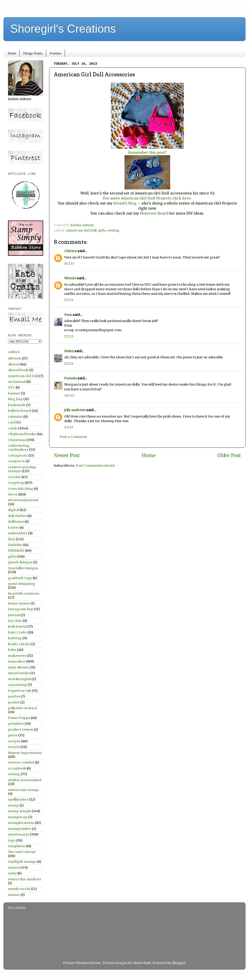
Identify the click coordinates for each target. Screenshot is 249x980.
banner (14, 393)
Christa (70, 251)
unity (12, 873)
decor (13, 494)
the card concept (22, 852)
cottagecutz (18, 455)
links (12, 650)
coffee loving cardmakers (19, 448)
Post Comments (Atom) (95, 466)
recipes (14, 741)
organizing (17, 685)
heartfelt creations (24, 594)
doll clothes (17, 516)
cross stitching (21, 489)
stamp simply (20, 811)
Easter (13, 527)
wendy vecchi (19, 889)
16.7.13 (69, 264)
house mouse (19, 603)
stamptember (20, 829)
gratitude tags (20, 578)
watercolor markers (25, 879)
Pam (68, 315)
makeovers (17, 656)
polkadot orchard (23, 708)
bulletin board (20, 411)
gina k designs (20, 562)
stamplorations (21, 823)
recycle (14, 747)
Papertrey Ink (20, 691)
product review (20, 730)
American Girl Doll (81, 230)
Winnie (70, 278)
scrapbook (17, 768)
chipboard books (22, 434)
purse (13, 735)
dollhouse (16, 522)
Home (12, 53)
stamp (13, 805)
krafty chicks (19, 644)
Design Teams (33, 53)
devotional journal (23, 500)
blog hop (15, 399)
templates (16, 846)
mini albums (19, 667)
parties (14, 696)
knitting (15, 638)
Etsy (12, 539)
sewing (113, 230)
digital (13, 510)
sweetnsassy (19, 834)
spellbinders (18, 799)
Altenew (15, 358)
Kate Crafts (17, 632)
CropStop (16, 483)
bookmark (17, 405)
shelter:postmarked (25, 780)
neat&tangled (19, 679)
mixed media (19, 673)
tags (12, 840)
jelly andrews (75, 410)
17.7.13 (69, 300)
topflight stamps (22, 862)
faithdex (15, 545)
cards (13, 428)
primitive (16, 724)
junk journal (18, 626)
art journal (17, 382)
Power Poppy (19, 718)
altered (14, 364)
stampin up (18, 817)
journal (14, 615)
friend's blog (125, 203)
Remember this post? (147, 152)
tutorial (14, 868)
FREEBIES (16, 551)
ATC (11, 387)
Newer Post (67, 455)
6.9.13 (69, 427)
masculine (17, 661)
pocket (14, 702)
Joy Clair (15, 621)
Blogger (179, 963)
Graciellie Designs (23, 568)
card (12, 422)
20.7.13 (69, 395)
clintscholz (142, 963)
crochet (14, 477)
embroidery (18, 533)
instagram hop (21, 609)
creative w (16, 461)
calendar (15, 417)
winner (14, 895)
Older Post (229, 455)
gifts (102, 230)
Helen (69, 351)
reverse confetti (21, 762)
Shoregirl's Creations (63, 29)
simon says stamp (23, 790)
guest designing (22, 584)
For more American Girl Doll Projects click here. (147, 198)
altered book (18, 370)
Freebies (55, 53)
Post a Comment (73, 437)
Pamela (70, 378)
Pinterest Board (154, 213)
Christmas (17, 440)
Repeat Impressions (25, 753)
